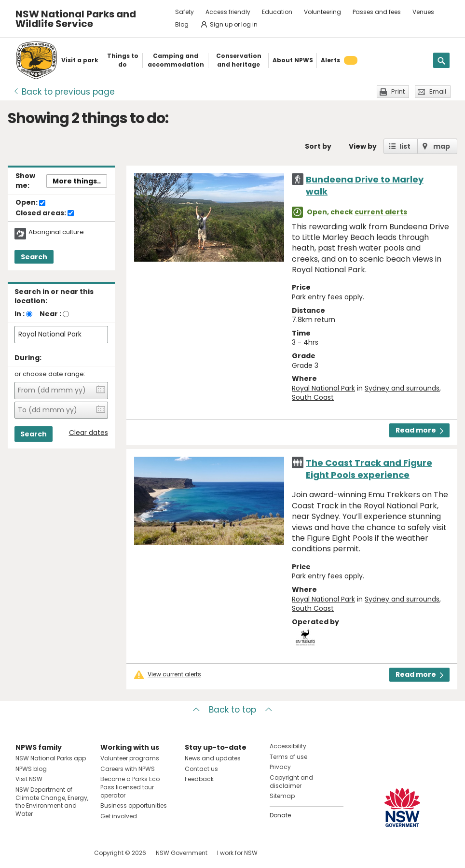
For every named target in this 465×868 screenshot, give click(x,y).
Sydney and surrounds (402, 388)
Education (277, 12)
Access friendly (228, 12)
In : (20, 314)
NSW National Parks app (51, 758)
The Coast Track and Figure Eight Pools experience (369, 469)
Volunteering (322, 12)
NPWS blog (31, 769)
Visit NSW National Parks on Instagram (45, 853)
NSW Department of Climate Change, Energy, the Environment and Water (52, 802)
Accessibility (288, 746)
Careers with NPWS (128, 769)
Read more (419, 430)
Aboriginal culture (56, 232)
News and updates (213, 758)
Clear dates (89, 433)
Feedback (199, 779)
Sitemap (282, 796)
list (405, 146)
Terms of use (288, 757)
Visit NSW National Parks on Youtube (66, 853)
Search (34, 257)
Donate (280, 815)
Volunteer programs (130, 758)
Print (398, 91)
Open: (30, 203)
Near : (50, 314)
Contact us (201, 769)
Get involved (119, 816)
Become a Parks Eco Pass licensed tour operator (130, 787)
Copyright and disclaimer (291, 782)
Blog (182, 24)
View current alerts (174, 674)
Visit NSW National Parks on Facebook (24, 853)
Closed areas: (45, 213)
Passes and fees (377, 12)
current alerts (381, 212)
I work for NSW (237, 853)
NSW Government (182, 853)
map (442, 146)
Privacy (280, 767)
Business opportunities (134, 805)
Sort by (318, 146)
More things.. (77, 181)
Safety (185, 12)
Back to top (232, 710)
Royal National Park (323, 388)
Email (438, 91)
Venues (423, 12)
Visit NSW (29, 779)
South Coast (313, 397)
